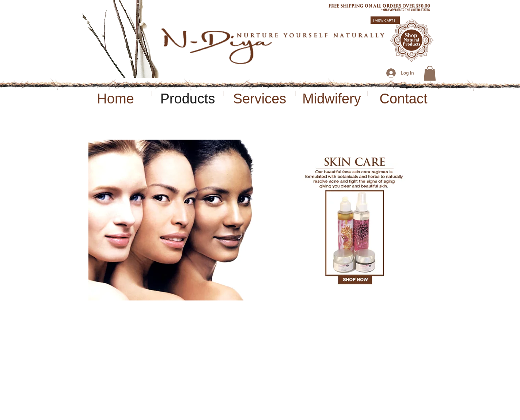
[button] (430, 73)
